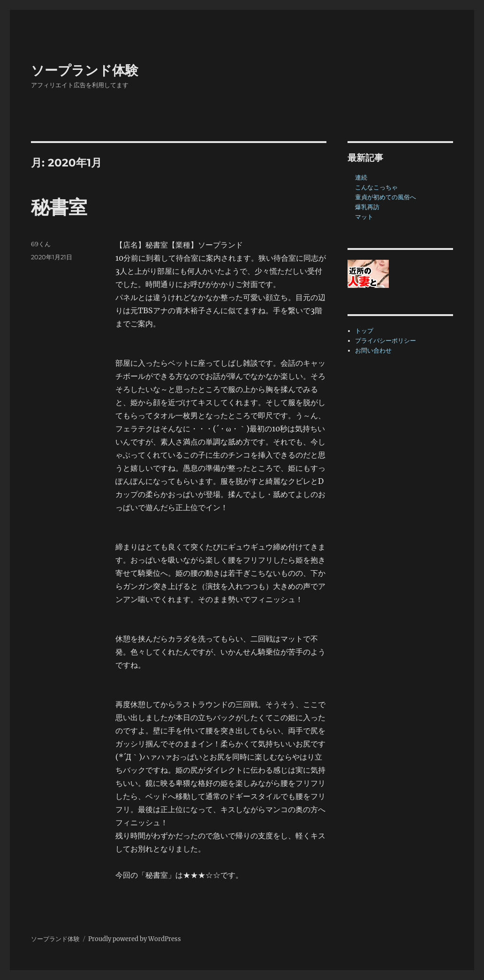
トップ (364, 331)
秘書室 (59, 207)
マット (364, 217)
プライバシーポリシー (386, 341)
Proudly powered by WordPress (135, 939)
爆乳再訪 (367, 207)
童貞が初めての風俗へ (386, 197)
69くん (41, 244)
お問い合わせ (373, 351)
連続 (361, 177)
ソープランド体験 (85, 70)
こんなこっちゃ (376, 187)
